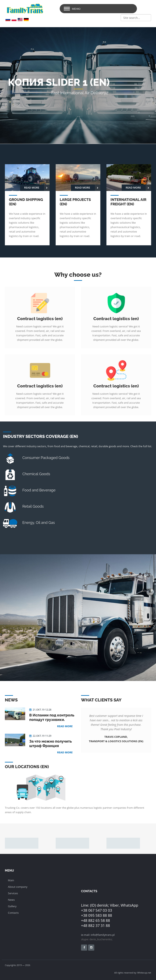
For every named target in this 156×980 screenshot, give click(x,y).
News (11, 900)
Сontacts (13, 913)
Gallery (12, 906)
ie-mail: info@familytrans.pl (98, 935)
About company (18, 887)
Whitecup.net (144, 973)
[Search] (136, 18)
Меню (76, 9)
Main (11, 880)
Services (13, 893)
